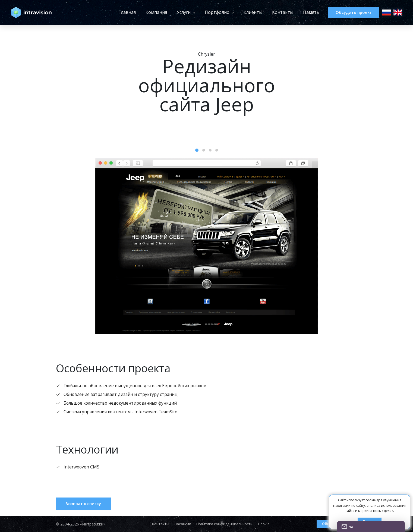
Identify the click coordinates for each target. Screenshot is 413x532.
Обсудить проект (348, 12)
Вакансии (182, 524)
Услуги (173, 12)
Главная (116, 12)
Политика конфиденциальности (225, 524)
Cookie (266, 524)
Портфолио (206, 12)
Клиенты (242, 12)
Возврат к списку (86, 505)
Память (301, 12)
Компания (146, 12)
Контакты (272, 12)
